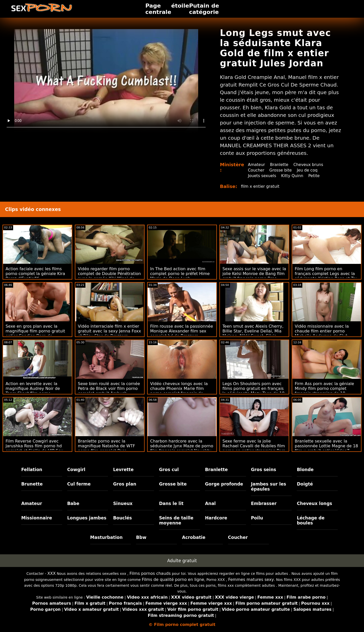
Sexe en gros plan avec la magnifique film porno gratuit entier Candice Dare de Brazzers (35, 333)
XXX (51, 573)
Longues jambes (87, 518)
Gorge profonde (224, 484)
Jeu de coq (308, 170)
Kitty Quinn (293, 176)
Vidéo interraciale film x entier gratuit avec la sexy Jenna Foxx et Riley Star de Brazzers (109, 331)
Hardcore (216, 518)
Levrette (123, 470)
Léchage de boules (311, 520)
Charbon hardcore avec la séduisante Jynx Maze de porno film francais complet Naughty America (182, 448)
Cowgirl (76, 470)
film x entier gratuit (261, 186)
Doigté (305, 484)
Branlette (280, 165)
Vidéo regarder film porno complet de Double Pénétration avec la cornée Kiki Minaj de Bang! (109, 276)
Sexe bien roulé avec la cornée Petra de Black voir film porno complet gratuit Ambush (109, 388)
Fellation (32, 470)
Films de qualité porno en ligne (173, 580)
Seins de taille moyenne (176, 520)
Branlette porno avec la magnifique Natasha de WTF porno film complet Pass (107, 446)
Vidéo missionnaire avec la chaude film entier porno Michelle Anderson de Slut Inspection (322, 333)
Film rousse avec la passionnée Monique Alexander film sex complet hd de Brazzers (182, 331)
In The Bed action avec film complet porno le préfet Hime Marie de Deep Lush (180, 274)
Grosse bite (281, 170)
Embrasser (264, 503)
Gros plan (125, 484)
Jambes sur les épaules (269, 487)
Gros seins (264, 470)
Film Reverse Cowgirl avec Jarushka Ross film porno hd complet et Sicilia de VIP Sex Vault (34, 448)
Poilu (257, 518)
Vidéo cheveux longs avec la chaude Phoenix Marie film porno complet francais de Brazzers (179, 391)
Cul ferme (79, 484)
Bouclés (122, 518)
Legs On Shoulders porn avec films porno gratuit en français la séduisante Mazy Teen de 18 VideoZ (254, 391)
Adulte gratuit (182, 561)
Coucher (256, 170)
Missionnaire (37, 518)
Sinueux (123, 503)
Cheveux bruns (310, 165)
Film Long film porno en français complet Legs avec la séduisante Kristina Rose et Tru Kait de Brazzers (326, 276)
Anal (210, 503)
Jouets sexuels (262, 176)
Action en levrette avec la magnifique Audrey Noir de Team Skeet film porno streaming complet (33, 391)
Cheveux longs (314, 503)
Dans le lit (171, 503)
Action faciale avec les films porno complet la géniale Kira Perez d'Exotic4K (35, 274)
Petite (315, 176)
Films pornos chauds (150, 573)
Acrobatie (194, 537)
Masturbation (107, 537)
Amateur (257, 165)
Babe (73, 503)
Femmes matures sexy (251, 580)
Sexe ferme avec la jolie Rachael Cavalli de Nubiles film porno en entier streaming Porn (254, 446)
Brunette (32, 484)
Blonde (305, 470)
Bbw (141, 537)
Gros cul (169, 470)
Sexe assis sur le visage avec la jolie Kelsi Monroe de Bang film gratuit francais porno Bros (254, 274)
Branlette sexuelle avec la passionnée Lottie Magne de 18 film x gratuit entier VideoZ (326, 446)
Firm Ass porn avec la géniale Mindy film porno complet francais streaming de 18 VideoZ (324, 391)
